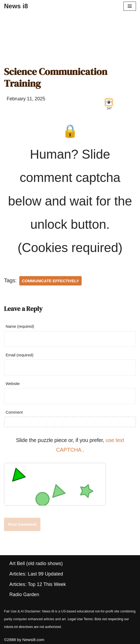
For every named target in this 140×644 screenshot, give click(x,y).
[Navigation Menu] (130, 6)
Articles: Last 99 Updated (36, 574)
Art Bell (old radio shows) (36, 563)
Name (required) (20, 326)
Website (13, 384)
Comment (14, 412)
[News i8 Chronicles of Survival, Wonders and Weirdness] (16, 6)
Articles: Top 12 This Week (38, 584)
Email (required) (20, 355)
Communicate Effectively (50, 281)
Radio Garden (24, 595)
